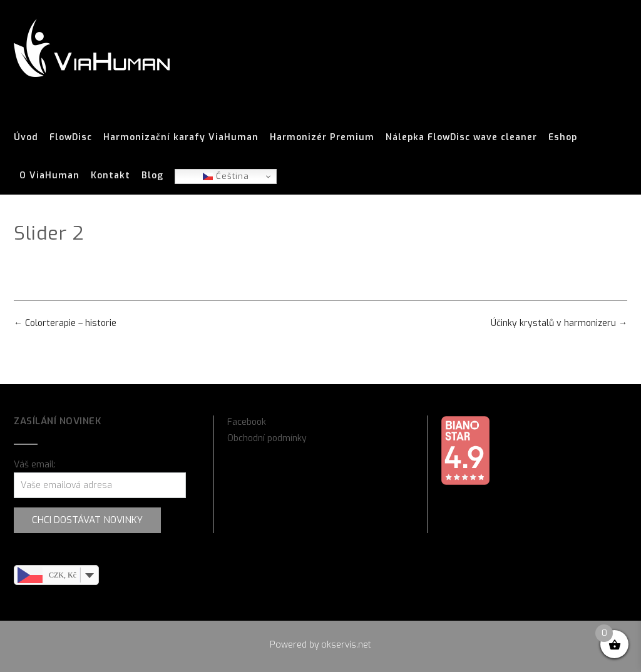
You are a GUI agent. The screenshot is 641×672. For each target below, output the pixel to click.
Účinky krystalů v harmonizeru (559, 323)
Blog (152, 176)
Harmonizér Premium (322, 138)
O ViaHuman (49, 176)
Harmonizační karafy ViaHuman (181, 138)
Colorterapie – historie (65, 323)
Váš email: (35, 465)
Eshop (563, 138)
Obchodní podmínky (267, 438)
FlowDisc (71, 138)
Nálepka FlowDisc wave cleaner (461, 138)
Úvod (26, 138)
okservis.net (346, 645)
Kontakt (110, 176)
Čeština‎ (226, 176)
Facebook (247, 422)
